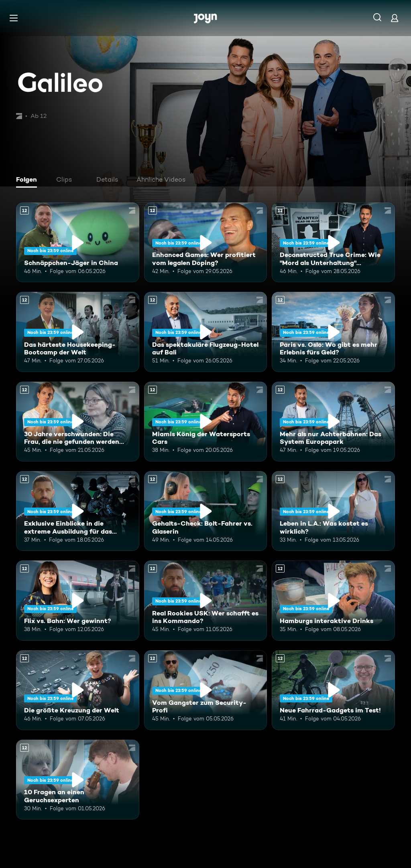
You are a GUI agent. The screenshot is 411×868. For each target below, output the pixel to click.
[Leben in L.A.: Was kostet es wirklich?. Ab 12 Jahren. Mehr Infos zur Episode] (333, 511)
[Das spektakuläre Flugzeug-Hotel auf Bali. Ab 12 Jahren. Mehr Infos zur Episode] (206, 332)
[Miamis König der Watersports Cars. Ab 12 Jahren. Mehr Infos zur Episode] (206, 422)
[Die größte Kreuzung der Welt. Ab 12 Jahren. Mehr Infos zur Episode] (78, 690)
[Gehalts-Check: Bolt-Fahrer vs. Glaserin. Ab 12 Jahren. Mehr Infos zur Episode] (206, 511)
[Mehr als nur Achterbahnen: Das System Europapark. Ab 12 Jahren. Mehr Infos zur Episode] (333, 422)
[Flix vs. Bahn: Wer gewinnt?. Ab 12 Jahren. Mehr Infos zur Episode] (78, 600)
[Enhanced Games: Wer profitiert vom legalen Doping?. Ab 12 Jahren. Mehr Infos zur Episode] (206, 242)
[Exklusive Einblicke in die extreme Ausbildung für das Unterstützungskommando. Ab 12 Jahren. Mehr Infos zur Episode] (78, 511)
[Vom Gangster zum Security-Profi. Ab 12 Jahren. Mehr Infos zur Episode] (206, 690)
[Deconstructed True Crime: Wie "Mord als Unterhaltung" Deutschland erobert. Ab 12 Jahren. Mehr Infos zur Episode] (333, 242)
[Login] (395, 18)
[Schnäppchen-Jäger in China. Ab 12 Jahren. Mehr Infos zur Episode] (78, 242)
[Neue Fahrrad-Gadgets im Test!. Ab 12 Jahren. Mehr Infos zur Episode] (333, 690)
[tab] (28, 180)
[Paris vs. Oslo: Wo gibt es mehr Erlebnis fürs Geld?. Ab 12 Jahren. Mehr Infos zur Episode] (333, 332)
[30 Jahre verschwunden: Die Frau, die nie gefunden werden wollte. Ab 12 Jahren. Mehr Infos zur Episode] (78, 422)
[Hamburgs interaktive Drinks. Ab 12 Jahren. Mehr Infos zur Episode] (333, 600)
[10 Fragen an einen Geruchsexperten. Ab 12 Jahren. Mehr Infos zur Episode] (78, 780)
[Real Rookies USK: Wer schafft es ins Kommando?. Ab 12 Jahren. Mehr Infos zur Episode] (206, 600)
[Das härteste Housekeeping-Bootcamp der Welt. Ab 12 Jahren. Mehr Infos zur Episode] (78, 332)
